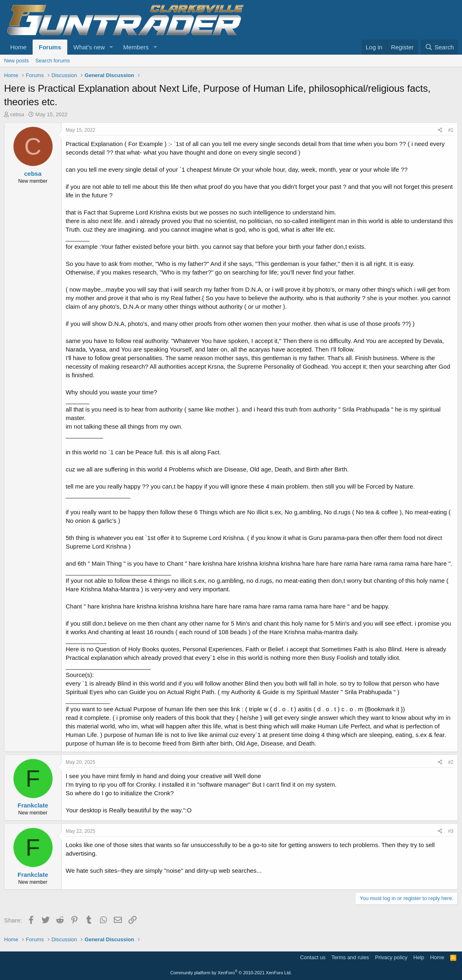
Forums (50, 47)
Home (18, 47)
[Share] (440, 130)
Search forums (53, 61)
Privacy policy (391, 957)
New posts (17, 61)
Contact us (313, 957)
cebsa (17, 114)
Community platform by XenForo (231, 973)
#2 (451, 762)
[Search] (439, 47)
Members (136, 47)
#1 (451, 130)
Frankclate (33, 805)
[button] (111, 47)
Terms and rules (350, 957)
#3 (451, 831)
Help (419, 957)
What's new (89, 47)
